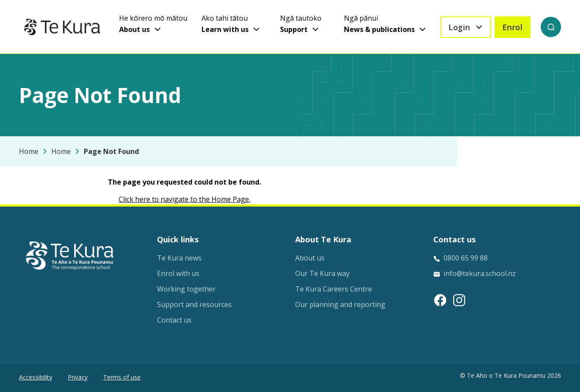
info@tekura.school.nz (480, 273)
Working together (186, 289)
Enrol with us (178, 273)
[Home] (62, 27)
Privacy (78, 377)
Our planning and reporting (340, 304)
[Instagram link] (459, 300)
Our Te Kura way (322, 273)
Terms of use (122, 377)
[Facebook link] (440, 300)
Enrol (513, 27)
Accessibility (36, 377)
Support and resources (194, 304)
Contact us (174, 320)
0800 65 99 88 (466, 258)
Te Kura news (179, 258)
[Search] (551, 27)
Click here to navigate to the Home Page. (184, 199)
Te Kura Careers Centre (334, 289)
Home (29, 151)
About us (310, 258)
